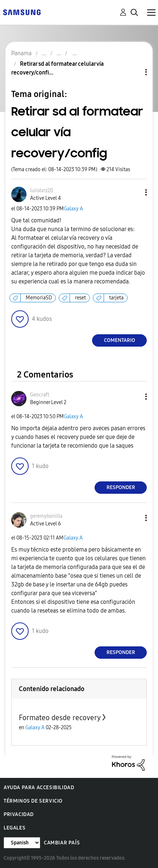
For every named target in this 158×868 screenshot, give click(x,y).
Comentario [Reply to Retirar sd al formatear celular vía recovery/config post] (120, 340)
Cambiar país (62, 843)
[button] (134, 192)
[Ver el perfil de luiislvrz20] (41, 191)
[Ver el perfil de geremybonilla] (46, 516)
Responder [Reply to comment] (121, 487)
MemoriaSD (39, 298)
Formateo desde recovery (60, 718)
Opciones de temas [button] (134, 72)
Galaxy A (73, 209)
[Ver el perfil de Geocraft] (40, 395)
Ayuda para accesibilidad (39, 788)
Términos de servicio (33, 801)
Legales (14, 828)
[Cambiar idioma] (22, 843)
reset (80, 298)
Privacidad (19, 814)
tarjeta (116, 298)
